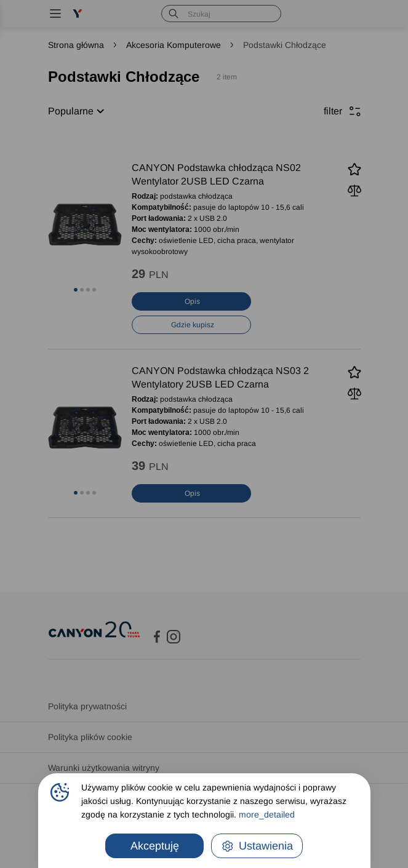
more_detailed (267, 814)
